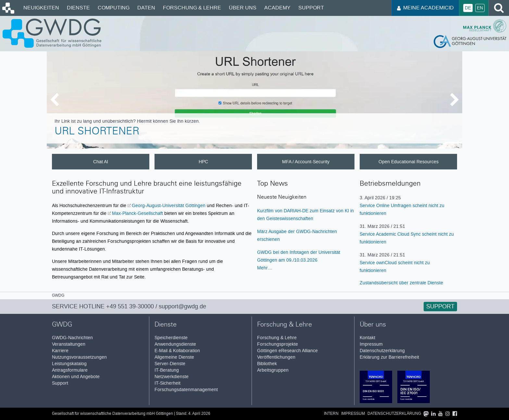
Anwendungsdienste (175, 344)
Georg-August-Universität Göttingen (169, 205)
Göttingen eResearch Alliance (287, 351)
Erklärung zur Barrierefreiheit (389, 357)
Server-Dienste (170, 364)
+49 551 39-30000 (130, 306)
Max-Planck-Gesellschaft (138, 213)
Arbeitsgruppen (273, 370)
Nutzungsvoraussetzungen (79, 357)
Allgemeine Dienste (174, 357)
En (480, 8)
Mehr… (265, 268)
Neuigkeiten (41, 8)
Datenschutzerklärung (382, 351)
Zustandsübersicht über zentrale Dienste (401, 283)
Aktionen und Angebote (76, 377)
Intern (331, 414)
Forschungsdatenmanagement (186, 390)
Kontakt (367, 338)
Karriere (60, 351)
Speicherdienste (171, 338)
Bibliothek (267, 364)
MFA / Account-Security (306, 162)
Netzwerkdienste (172, 377)
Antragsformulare (70, 370)
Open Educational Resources (409, 162)
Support (311, 8)
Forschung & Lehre (192, 8)
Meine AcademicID (425, 8)
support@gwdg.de (182, 306)
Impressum (371, 344)
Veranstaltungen (69, 344)
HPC (203, 162)
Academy (277, 8)
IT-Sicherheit (168, 383)
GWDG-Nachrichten (72, 338)
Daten (146, 8)
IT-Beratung (167, 370)
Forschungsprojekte (278, 344)
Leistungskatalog (69, 364)
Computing (114, 8)
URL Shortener (97, 132)
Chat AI (101, 162)
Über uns (243, 8)
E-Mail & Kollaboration (177, 351)
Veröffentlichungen (276, 357)
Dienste (78, 8)
